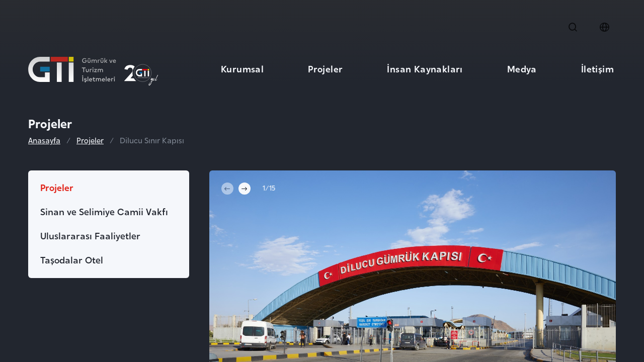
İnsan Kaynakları (425, 68)
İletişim (597, 68)
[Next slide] (245, 189)
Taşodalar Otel (72, 259)
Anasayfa (44, 140)
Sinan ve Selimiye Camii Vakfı (104, 211)
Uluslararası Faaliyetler (90, 235)
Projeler (325, 68)
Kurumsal (242, 68)
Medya (522, 68)
